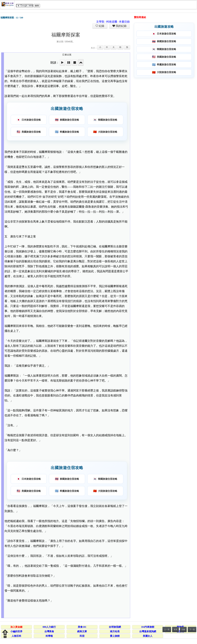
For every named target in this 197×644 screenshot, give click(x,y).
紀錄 (101, 26)
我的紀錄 (121, 26)
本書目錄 (124, 22)
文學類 (100, 22)
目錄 (183, 630)
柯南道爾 (112, 22)
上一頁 (167, 630)
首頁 (175, 630)
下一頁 (192, 630)
